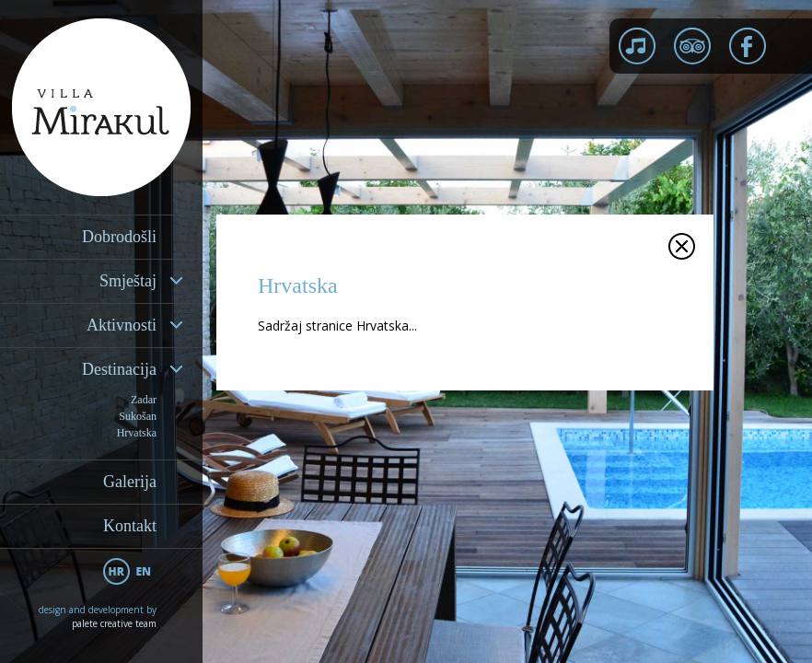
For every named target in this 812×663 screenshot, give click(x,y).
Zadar (144, 400)
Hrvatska (137, 433)
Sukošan (138, 416)
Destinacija (119, 369)
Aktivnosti (122, 325)
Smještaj (128, 281)
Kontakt (130, 526)
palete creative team (114, 623)
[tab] (101, 281)
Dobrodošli (119, 237)
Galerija (130, 482)
